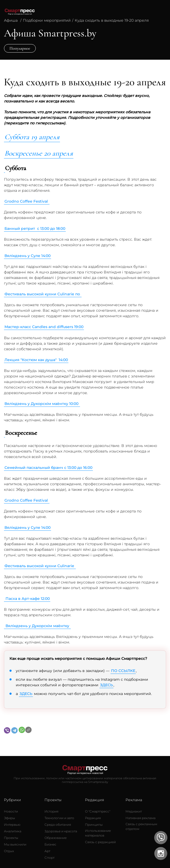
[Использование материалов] (105, 833)
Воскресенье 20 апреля (39, 153)
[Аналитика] (13, 831)
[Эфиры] (9, 818)
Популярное (20, 48)
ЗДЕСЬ (106, 685)
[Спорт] (49, 858)
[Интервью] (12, 825)
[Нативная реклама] (141, 818)
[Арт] (47, 851)
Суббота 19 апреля (32, 137)
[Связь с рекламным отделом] (146, 827)
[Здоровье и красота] (61, 831)
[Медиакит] (134, 811)
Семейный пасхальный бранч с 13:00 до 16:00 (48, 468)
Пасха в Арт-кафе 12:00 (28, 599)
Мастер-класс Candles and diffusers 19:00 (44, 327)
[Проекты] (11, 838)
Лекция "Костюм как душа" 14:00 (36, 360)
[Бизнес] (50, 844)
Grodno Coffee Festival (27, 201)
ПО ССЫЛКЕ (123, 671)
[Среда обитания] (58, 825)
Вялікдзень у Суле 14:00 (27, 256)
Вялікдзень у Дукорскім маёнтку (38, 626)
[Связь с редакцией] (100, 842)
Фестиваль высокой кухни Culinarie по (43, 294)
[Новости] (11, 811)
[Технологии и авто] (59, 818)
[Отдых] (9, 851)
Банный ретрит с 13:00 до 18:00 (35, 228)
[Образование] (56, 838)
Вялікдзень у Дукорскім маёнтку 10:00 (42, 404)
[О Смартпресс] (98, 811)
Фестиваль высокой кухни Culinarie (40, 566)
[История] (51, 811)
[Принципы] (94, 825)
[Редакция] (93, 818)
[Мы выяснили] (15, 844)
